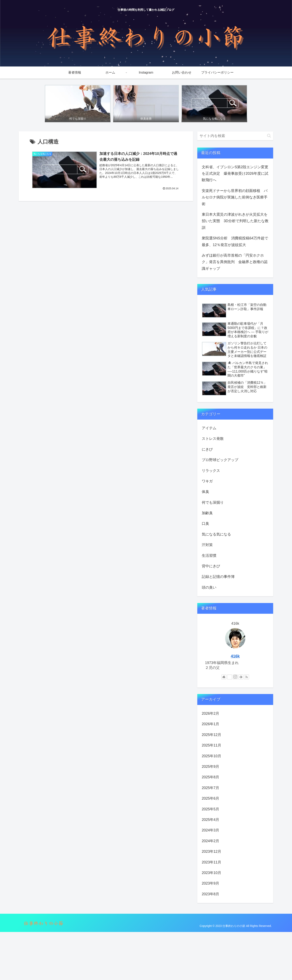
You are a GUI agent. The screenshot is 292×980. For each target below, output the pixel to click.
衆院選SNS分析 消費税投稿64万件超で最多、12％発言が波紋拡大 (235, 241)
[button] (269, 136)
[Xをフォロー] (230, 677)
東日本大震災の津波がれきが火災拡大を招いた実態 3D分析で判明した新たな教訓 (235, 221)
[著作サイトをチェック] (224, 677)
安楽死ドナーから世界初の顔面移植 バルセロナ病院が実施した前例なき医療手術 (235, 197)
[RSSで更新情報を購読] (247, 677)
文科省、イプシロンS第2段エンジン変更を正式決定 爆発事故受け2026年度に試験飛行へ (235, 174)
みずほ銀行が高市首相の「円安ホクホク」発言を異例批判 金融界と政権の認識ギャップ (235, 262)
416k (235, 656)
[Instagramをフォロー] (235, 677)
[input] (235, 136)
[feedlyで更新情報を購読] (241, 677)
